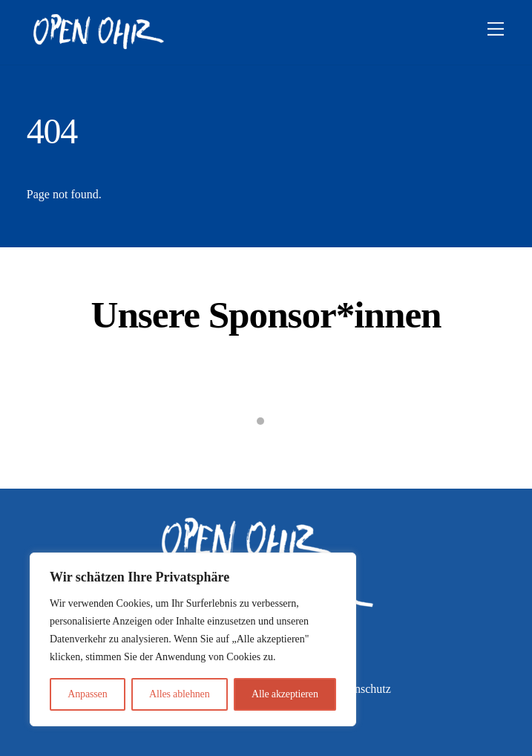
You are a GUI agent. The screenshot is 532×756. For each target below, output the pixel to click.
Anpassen (87, 694)
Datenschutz (362, 689)
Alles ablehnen (180, 694)
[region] (193, 639)
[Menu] (496, 29)
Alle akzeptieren (285, 694)
